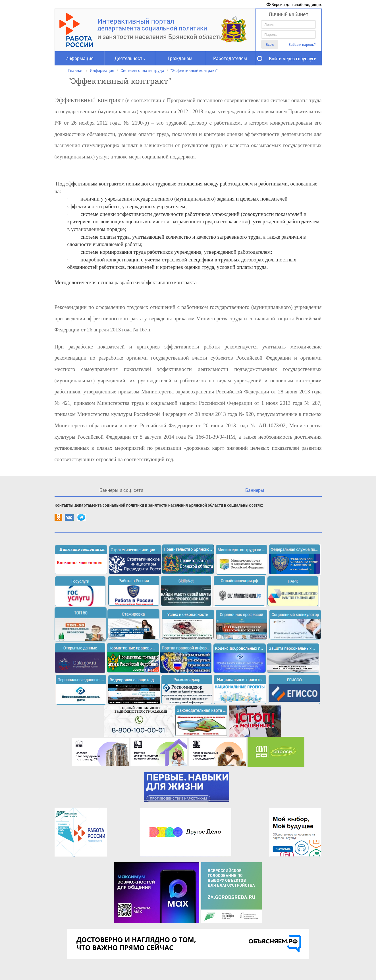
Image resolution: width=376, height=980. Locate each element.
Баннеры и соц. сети (121, 490)
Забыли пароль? (302, 45)
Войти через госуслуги (293, 58)
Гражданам (180, 58)
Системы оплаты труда (142, 70)
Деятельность (130, 58)
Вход (270, 44)
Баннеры (255, 490)
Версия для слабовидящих (294, 4)
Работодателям (230, 58)
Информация (79, 58)
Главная (76, 70)
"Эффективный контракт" (194, 70)
